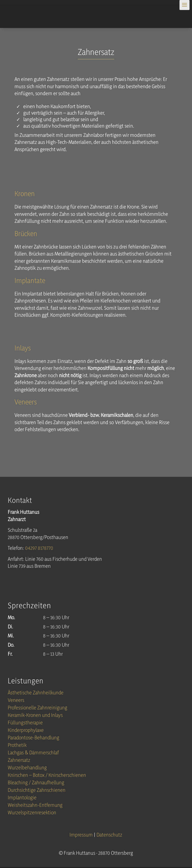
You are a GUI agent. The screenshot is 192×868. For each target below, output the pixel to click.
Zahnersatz (19, 761)
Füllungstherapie (25, 723)
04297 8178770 (39, 548)
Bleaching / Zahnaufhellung (36, 783)
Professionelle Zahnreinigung (37, 708)
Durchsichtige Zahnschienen (37, 791)
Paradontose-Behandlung (33, 738)
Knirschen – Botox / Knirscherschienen (47, 776)
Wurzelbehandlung (27, 768)
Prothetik (17, 746)
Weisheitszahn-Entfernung (35, 806)
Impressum (82, 835)
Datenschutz (109, 835)
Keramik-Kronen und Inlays (35, 716)
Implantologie (22, 798)
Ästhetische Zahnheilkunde (36, 693)
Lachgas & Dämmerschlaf (33, 753)
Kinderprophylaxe (26, 731)
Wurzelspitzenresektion (32, 813)
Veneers (16, 701)
